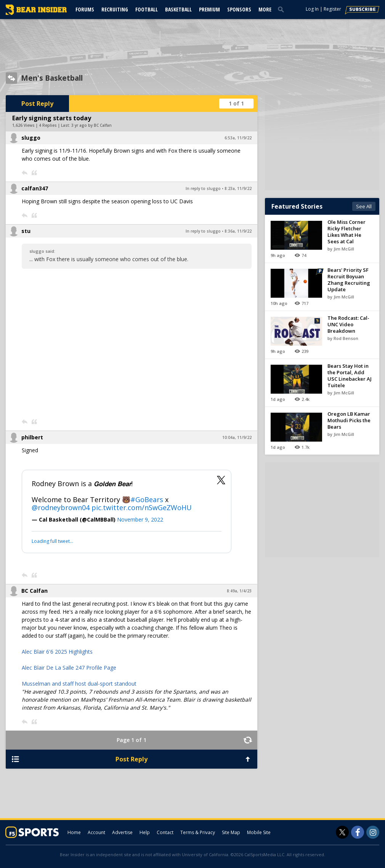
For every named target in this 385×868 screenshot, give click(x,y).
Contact (165, 832)
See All (364, 206)
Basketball (178, 9)
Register (332, 9)
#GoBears (147, 499)
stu (26, 231)
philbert (32, 437)
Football (147, 9)
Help (145, 832)
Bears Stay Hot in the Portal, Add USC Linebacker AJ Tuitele (350, 376)
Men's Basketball (52, 78)
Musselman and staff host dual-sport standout (79, 684)
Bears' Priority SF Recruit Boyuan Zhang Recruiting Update (349, 280)
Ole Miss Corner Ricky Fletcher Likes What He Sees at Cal (346, 232)
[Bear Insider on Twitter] (342, 832)
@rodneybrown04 (61, 507)
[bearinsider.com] (36, 13)
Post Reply (37, 104)
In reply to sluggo (203, 188)
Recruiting (115, 9)
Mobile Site (259, 832)
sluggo (31, 138)
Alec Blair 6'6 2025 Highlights (57, 652)
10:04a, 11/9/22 (237, 437)
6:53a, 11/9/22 (238, 138)
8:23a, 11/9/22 (238, 188)
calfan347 (35, 188)
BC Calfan (34, 591)
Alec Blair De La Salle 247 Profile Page (69, 668)
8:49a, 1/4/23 (239, 591)
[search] (282, 9)
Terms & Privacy (198, 832)
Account (96, 832)
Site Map (231, 832)
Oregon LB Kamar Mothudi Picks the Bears (349, 420)
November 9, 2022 (140, 519)
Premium (209, 9)
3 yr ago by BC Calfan (91, 125)
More (265, 9)
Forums (85, 9)
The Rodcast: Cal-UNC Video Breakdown (348, 324)
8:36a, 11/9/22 (238, 231)
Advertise (122, 832)
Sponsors (239, 9)
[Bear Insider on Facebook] (358, 832)
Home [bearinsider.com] (74, 832)
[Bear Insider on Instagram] (373, 832)
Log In (312, 9)
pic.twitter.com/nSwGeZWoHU (142, 507)
